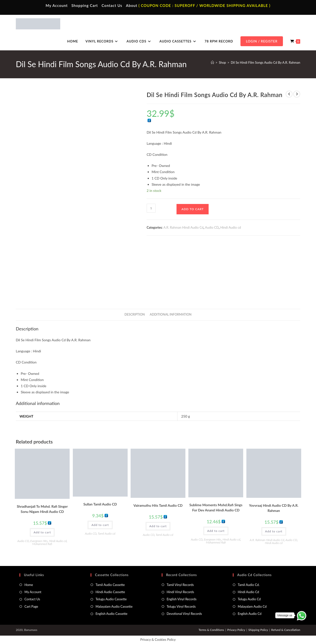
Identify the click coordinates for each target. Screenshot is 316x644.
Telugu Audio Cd (249, 599)
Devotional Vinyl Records (184, 614)
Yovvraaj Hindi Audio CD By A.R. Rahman (274, 508)
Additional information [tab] (171, 314)
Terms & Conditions (211, 630)
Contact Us (112, 5)
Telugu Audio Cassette (111, 599)
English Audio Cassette (111, 614)
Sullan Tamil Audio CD (100, 504)
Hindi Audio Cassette (110, 592)
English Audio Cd (250, 614)
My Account (57, 5)
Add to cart (193, 209)
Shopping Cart (85, 5)
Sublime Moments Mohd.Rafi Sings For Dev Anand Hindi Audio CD (216, 507)
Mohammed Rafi (42, 544)
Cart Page (31, 606)
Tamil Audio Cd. (249, 585)
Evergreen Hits (39, 541)
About (132, 5)
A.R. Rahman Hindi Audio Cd (183, 227)
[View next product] (297, 94)
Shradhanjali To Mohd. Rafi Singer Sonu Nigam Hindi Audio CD (42, 509)
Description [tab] (135, 314)
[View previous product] (289, 94)
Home (29, 585)
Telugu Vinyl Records (181, 606)
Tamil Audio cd (107, 533)
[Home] (212, 62)
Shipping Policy (258, 630)
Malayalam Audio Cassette (114, 606)
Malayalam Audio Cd (252, 606)
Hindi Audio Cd (248, 592)
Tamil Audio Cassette (110, 585)
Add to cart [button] (42, 532)
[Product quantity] (151, 208)
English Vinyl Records (182, 599)
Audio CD (212, 227)
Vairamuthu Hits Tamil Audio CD (158, 505)
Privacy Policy (236, 630)
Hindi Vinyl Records (180, 592)
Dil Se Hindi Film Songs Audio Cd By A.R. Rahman (266, 62)
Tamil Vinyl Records (180, 585)
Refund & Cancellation (286, 630)
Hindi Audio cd (231, 227)
